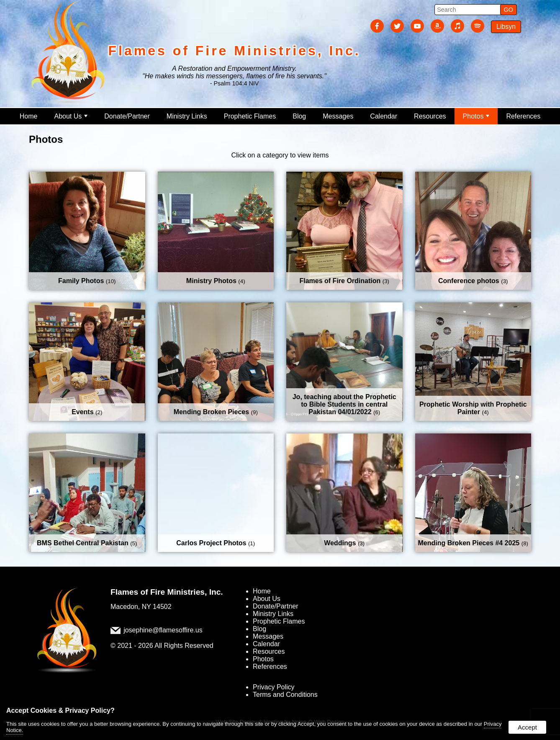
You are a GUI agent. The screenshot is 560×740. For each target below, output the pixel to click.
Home (29, 116)
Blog (299, 116)
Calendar (384, 116)
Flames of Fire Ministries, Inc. (167, 592)
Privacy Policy (274, 687)
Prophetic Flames (250, 116)
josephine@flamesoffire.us (163, 630)
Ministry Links (187, 116)
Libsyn (506, 27)
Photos (476, 116)
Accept (527, 727)
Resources (430, 116)
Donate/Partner (127, 116)
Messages (338, 116)
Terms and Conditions (285, 695)
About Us (71, 116)
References (523, 116)
